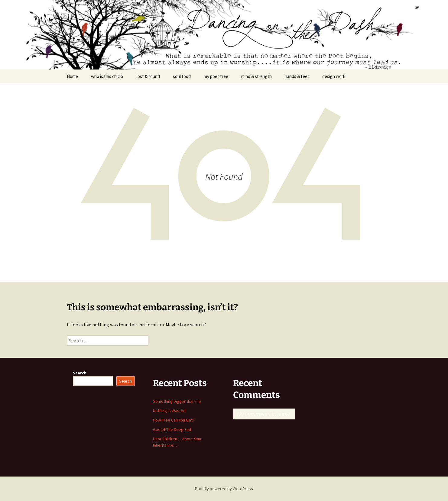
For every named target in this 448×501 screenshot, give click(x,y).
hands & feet (297, 76)
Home (72, 76)
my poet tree (216, 76)
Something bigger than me (177, 401)
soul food (182, 76)
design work (334, 76)
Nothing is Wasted (169, 411)
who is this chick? (107, 76)
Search (80, 373)
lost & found (148, 76)
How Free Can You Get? (174, 420)
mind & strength (256, 76)
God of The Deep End (172, 429)
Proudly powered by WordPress (224, 489)
